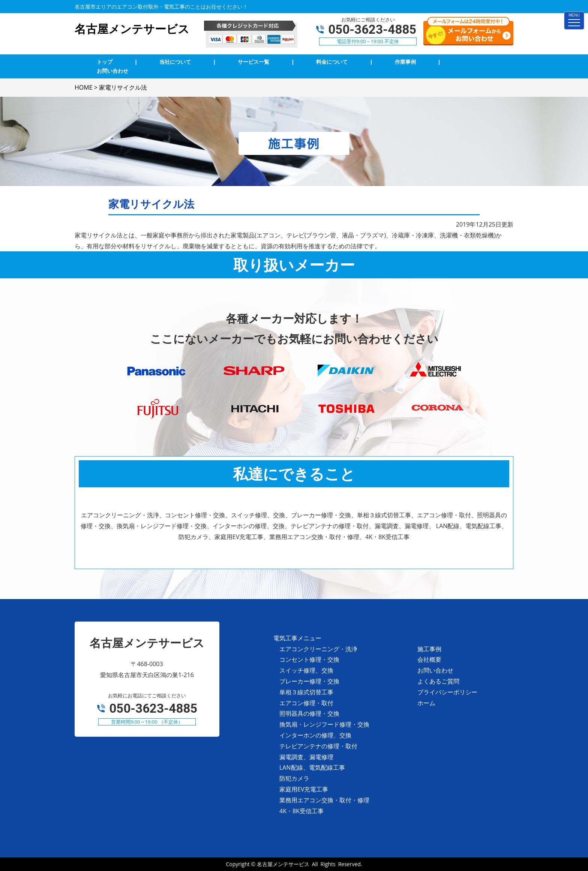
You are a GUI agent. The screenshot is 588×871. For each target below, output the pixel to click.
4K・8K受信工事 (301, 811)
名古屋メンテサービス (283, 864)
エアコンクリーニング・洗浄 (318, 649)
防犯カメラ (294, 778)
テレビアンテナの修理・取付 (318, 746)
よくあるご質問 (438, 681)
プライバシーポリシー (447, 692)
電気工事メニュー (297, 638)
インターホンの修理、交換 (315, 735)
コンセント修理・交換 (309, 659)
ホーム (426, 703)
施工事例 (429, 649)
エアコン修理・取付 (306, 703)
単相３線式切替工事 (306, 692)
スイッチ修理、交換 (306, 670)
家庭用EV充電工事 (304, 789)
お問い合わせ (435, 670)
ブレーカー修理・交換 (309, 681)
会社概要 (429, 659)
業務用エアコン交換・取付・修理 (324, 800)
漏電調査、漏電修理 (306, 757)
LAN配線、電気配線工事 (312, 767)
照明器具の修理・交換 (309, 713)
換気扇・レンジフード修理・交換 (324, 724)
